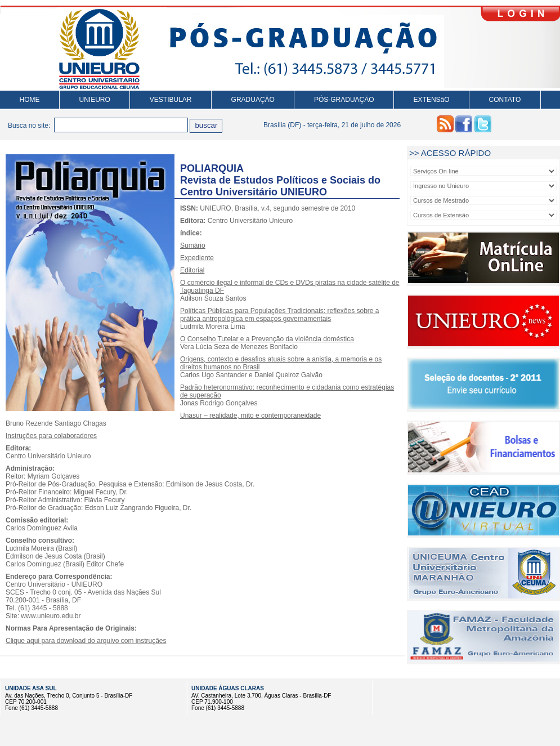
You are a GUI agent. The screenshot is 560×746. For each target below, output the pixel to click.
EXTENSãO (432, 100)
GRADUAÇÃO (253, 100)
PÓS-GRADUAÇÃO (344, 100)
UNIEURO (95, 100)
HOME (30, 100)
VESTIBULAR (171, 100)
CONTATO (505, 100)
